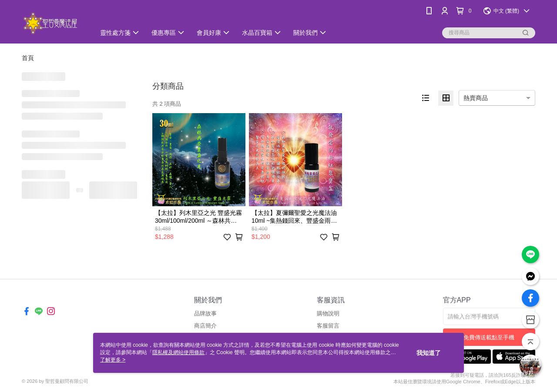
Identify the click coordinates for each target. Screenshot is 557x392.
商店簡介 (205, 326)
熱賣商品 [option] (476, 98)
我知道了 (429, 353)
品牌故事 (205, 313)
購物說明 (328, 313)
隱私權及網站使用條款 (178, 352)
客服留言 (328, 326)
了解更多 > (113, 360)
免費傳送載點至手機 (489, 337)
